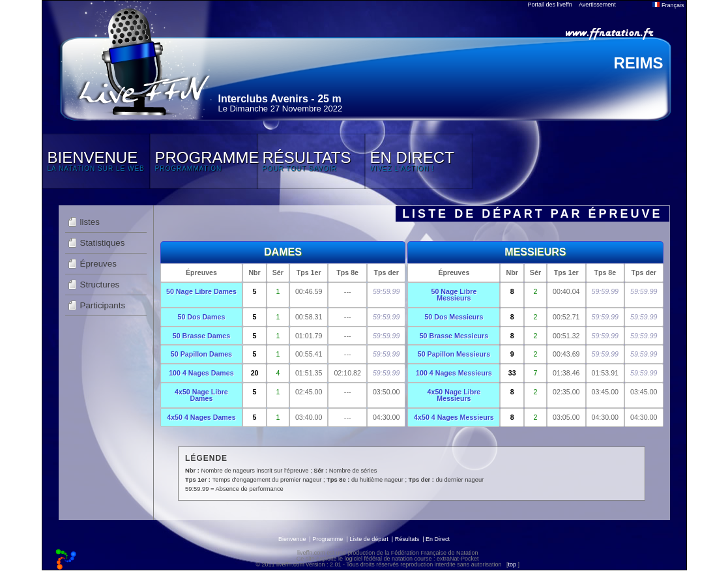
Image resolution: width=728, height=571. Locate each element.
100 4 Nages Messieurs (454, 373)
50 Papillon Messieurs (454, 354)
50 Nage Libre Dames (201, 291)
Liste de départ (369, 539)
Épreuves (98, 264)
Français (668, 5)
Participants (103, 305)
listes (90, 222)
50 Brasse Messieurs (454, 336)
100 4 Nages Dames (201, 373)
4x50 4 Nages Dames (201, 417)
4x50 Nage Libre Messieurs (454, 395)
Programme (328, 539)
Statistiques (103, 243)
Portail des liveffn (550, 5)
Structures (100, 285)
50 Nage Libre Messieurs (454, 295)
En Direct (438, 539)
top (512, 564)
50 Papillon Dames (201, 354)
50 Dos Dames (202, 317)
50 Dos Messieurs (454, 317)
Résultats (407, 539)
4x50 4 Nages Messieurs (454, 417)
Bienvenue (292, 539)
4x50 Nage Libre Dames (201, 395)
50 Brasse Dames (201, 336)
